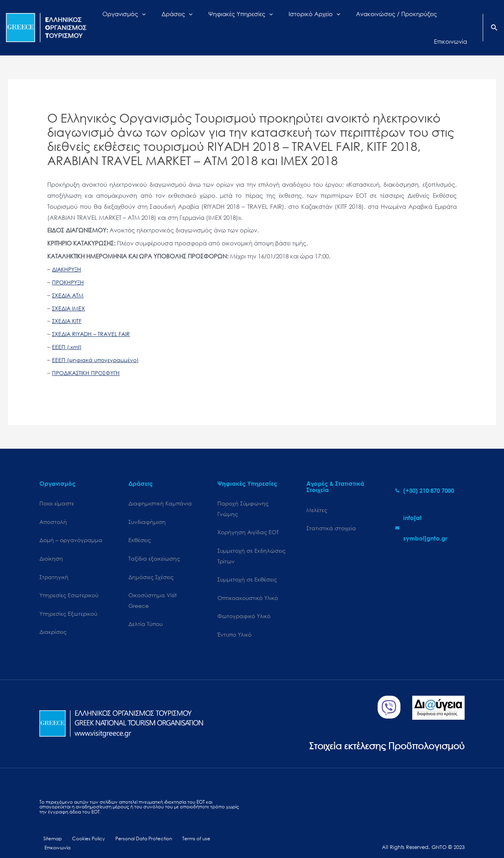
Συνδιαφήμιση (147, 508)
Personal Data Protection (138, 829)
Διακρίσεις (53, 621)
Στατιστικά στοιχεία (331, 515)
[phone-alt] (425, 476)
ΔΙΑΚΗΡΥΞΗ (68, 255)
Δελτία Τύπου (145, 614)
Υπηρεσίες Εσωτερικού (69, 584)
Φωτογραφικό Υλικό (244, 606)
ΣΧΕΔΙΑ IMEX (69, 294)
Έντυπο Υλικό (234, 625)
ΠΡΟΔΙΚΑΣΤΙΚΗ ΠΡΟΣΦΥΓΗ (88, 358)
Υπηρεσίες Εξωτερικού (68, 603)
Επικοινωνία (225, 829)
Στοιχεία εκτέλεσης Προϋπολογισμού (380, 735)
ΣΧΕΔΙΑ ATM (69, 281)
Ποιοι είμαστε (57, 489)
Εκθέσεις (140, 527)
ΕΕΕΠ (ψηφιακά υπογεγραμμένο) (97, 345)
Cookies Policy (83, 829)
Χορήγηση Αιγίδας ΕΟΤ (248, 519)
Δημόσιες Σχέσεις (151, 565)
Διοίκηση (51, 546)
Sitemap (49, 829)
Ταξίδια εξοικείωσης (154, 546)
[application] (162, 20)
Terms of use (190, 829)
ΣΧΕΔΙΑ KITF (68, 307)
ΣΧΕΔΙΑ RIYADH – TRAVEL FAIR (93, 319)
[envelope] (430, 514)
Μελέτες (317, 496)
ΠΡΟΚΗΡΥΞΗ (69, 268)
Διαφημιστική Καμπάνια (160, 489)
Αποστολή (53, 508)
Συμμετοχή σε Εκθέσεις (247, 568)
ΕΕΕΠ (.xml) (67, 332)
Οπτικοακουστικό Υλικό (248, 587)
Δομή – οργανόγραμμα (71, 527)
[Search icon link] (495, 21)
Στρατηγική (54, 565)
